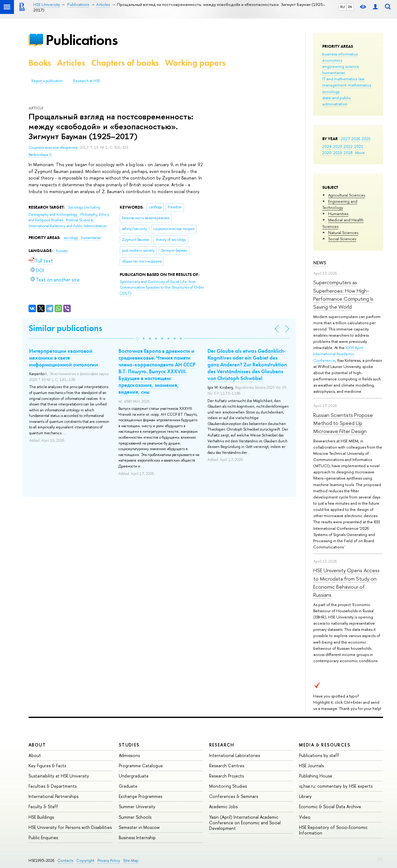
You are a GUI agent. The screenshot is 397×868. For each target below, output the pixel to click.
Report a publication (47, 81)
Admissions (129, 755)
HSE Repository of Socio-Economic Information (333, 830)
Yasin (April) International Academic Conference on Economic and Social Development (245, 823)
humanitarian (334, 73)
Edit (380, 859)
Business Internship (137, 837)
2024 (327, 146)
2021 (359, 146)
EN (350, 7)
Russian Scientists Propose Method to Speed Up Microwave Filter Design (343, 423)
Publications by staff (319, 755)
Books (40, 63)
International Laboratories (234, 755)
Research (222, 745)
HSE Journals (311, 766)
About (37, 745)
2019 (338, 153)
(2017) (162, 288)
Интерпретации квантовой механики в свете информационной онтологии (64, 358)
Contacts (65, 860)
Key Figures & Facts (47, 766)
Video (305, 817)
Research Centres (227, 766)
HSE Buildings (41, 817)
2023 (338, 146)
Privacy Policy (109, 860)
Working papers (195, 63)
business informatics (340, 54)
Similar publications (65, 328)
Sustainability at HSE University (59, 776)
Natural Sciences (343, 232)
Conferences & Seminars (234, 796)
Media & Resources (325, 745)
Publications (82, 40)
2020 (327, 153)
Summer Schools (135, 817)
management (334, 85)
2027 (345, 139)
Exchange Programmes (141, 796)
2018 (348, 153)
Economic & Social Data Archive (330, 806)
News (320, 263)
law (361, 79)
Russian (62, 251)
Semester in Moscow (139, 827)
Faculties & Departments (53, 786)
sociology (331, 91)
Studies (129, 745)
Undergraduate (134, 776)
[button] (137, 339)
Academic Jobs (223, 806)
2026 (356, 139)
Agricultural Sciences (347, 195)
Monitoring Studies (228, 786)
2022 (348, 146)
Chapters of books (125, 63)
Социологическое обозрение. (54, 148)
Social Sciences (342, 239)
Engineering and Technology (340, 204)
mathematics (359, 85)
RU (343, 7)
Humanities (338, 214)
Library (305, 796)
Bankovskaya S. (40, 155)
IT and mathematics (340, 79)
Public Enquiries (43, 837)
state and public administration (337, 101)
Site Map (131, 860)
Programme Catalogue (141, 766)
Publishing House (316, 776)
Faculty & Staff (43, 806)
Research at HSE (87, 81)
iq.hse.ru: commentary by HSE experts (336, 786)
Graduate (128, 786)
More (360, 153)
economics (332, 60)
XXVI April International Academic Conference (338, 354)
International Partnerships (54, 796)
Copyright (85, 860)
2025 (366, 139)
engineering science (341, 66)
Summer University (137, 806)
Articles (71, 63)
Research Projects (226, 776)
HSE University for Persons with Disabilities (70, 827)
